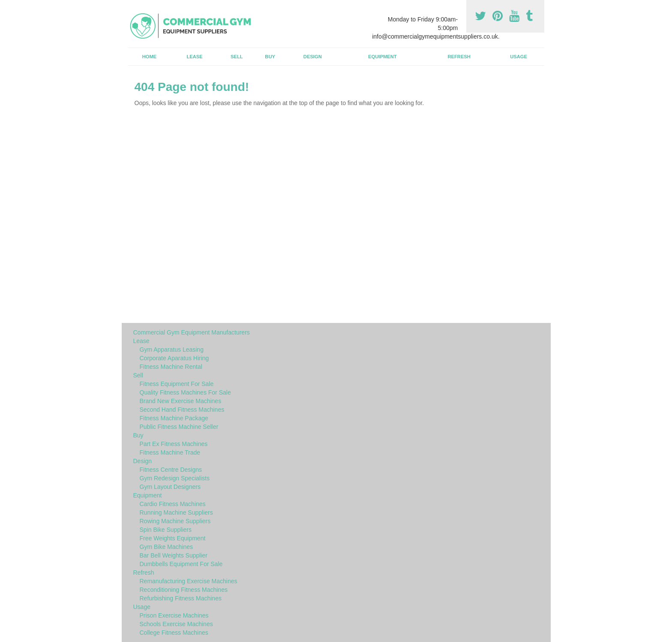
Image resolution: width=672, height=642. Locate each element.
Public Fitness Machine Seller (179, 427)
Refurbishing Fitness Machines (181, 598)
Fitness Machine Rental (171, 367)
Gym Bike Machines (166, 547)
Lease (194, 57)
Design (313, 57)
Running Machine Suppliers (176, 512)
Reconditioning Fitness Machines (184, 590)
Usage (519, 57)
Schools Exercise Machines (176, 624)
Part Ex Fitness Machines (174, 444)
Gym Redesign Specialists (175, 478)
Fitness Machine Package (174, 418)
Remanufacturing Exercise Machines (189, 581)
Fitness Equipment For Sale (177, 384)
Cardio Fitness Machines (173, 504)
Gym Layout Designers (170, 487)
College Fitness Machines (174, 633)
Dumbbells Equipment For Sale (181, 564)
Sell (237, 57)
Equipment (382, 57)
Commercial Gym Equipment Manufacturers (192, 332)
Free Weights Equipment (173, 538)
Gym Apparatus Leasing (172, 350)
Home (150, 57)
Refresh (459, 57)
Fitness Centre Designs (171, 470)
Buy (270, 57)
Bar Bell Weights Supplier (174, 555)
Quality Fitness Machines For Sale (185, 392)
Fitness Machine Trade (170, 452)
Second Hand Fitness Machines (182, 410)
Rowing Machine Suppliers (175, 521)
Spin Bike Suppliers (166, 530)
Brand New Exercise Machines (181, 401)
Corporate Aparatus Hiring (174, 358)
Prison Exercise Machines (174, 615)
